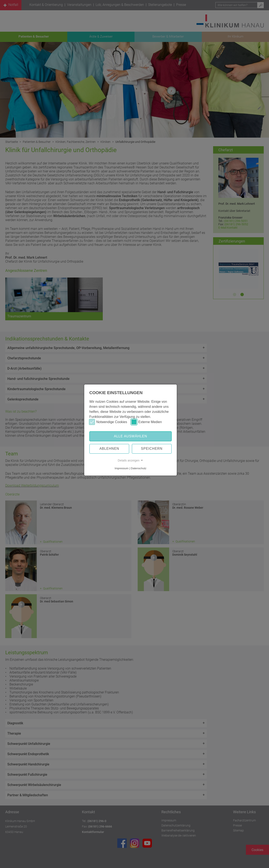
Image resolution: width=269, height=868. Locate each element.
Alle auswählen (131, 436)
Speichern (152, 449)
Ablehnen (109, 449)
